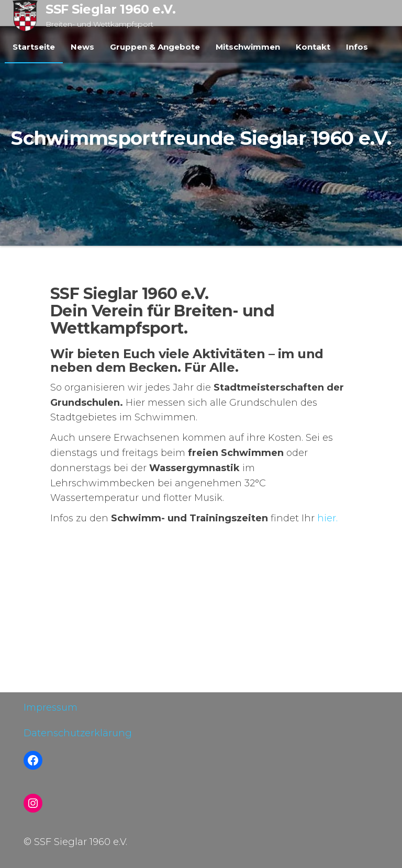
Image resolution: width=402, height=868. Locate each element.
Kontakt (313, 47)
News (82, 47)
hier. (327, 518)
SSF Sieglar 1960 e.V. (110, 9)
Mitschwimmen (248, 47)
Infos (357, 47)
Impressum (51, 707)
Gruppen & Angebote (155, 47)
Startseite (34, 47)
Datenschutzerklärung (78, 733)
